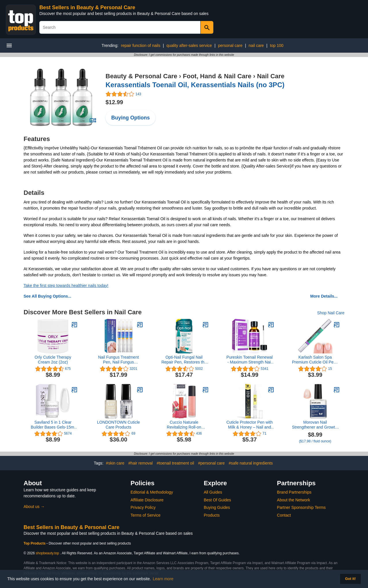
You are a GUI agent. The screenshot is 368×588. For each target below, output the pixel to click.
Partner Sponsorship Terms (301, 507)
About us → (34, 507)
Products (212, 515)
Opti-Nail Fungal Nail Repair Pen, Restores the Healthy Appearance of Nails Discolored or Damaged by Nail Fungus (184, 360)
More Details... (324, 296)
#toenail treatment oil (175, 463)
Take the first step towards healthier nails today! (66, 286)
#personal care (211, 463)
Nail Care (271, 76)
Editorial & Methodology (152, 492)
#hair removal (140, 463)
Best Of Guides (217, 500)
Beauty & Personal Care (141, 76)
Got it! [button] (350, 579)
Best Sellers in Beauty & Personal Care (87, 7)
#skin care (115, 463)
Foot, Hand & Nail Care (217, 76)
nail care (256, 45)
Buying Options (131, 118)
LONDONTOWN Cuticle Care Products (118, 425)
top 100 (277, 45)
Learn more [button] (163, 579)
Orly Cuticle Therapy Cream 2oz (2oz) (53, 360)
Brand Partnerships (294, 492)
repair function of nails (141, 45)
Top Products (35, 543)
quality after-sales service (189, 45)
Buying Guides (217, 507)
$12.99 (114, 102)
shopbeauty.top (47, 553)
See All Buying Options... (47, 296)
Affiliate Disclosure (147, 500)
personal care (230, 45)
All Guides (213, 492)
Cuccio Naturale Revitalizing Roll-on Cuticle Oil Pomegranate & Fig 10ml (184, 425)
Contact (284, 515)
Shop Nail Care (331, 313)
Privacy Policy (143, 507)
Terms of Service (145, 515)
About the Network (293, 500)
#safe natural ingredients (251, 463)
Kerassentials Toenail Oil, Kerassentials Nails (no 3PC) (195, 85)
